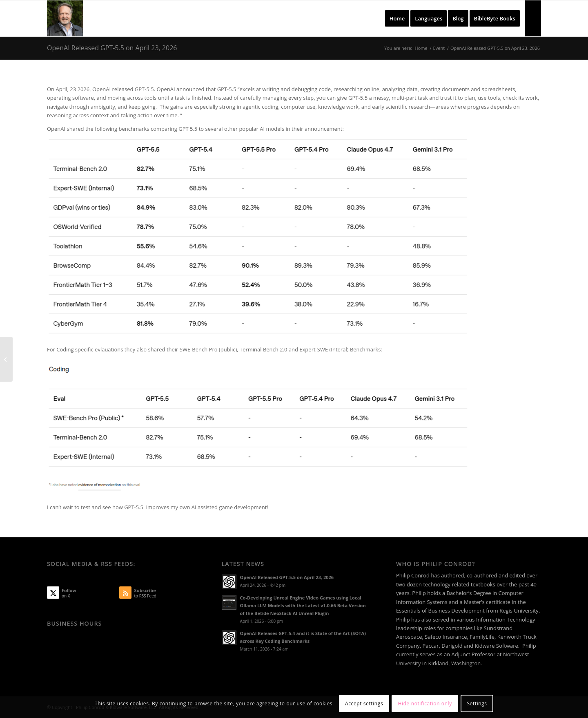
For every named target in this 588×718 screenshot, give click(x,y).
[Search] (533, 18)
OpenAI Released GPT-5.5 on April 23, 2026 (112, 48)
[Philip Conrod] (65, 18)
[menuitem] (397, 18)
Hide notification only (425, 703)
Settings (477, 703)
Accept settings (364, 703)
